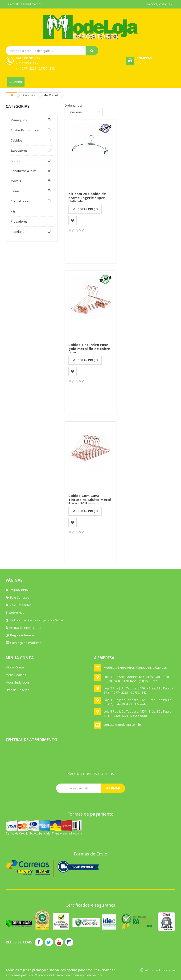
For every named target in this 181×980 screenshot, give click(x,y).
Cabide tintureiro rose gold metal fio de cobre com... (89, 348)
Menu (16, 82)
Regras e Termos (20, 635)
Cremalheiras (20, 201)
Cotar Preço (85, 209)
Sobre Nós (15, 613)
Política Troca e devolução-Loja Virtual (35, 620)
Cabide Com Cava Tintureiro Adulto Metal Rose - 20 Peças (90, 499)
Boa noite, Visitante (159, 4)
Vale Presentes (19, 605)
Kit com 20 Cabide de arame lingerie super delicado (87, 198)
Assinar (113, 788)
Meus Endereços (18, 682)
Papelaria (18, 232)
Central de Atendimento (26, 4)
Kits (13, 211)
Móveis (16, 181)
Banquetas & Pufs (24, 171)
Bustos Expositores (24, 130)
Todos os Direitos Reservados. (160, 970)
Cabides (29, 95)
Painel (15, 191)
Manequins (19, 120)
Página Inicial (17, 590)
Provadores (19, 221)
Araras (15, 161)
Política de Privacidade (23, 628)
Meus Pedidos (16, 675)
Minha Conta (15, 667)
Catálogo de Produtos (23, 643)
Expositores (19, 150)
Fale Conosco (17, 597)
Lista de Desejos (17, 690)
